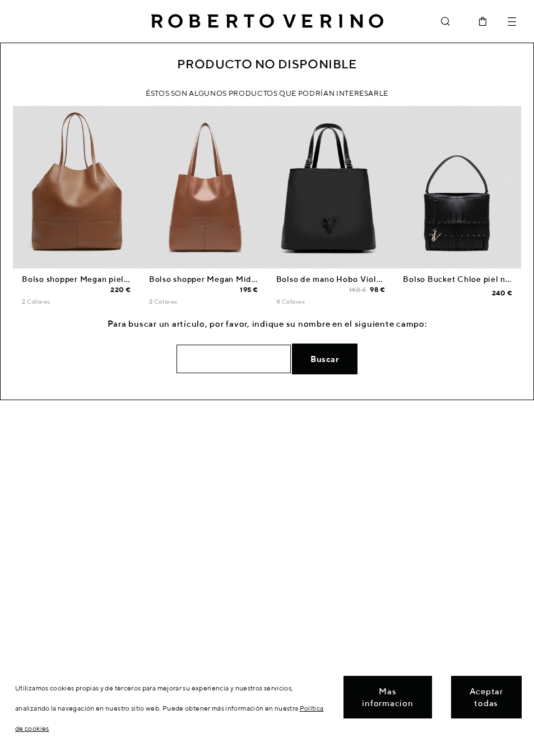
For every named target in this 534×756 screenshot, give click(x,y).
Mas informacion (387, 697)
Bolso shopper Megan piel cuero (85, 279)
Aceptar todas (486, 697)
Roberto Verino (267, 21)
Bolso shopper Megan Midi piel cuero (222, 279)
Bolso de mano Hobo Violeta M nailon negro (363, 279)
